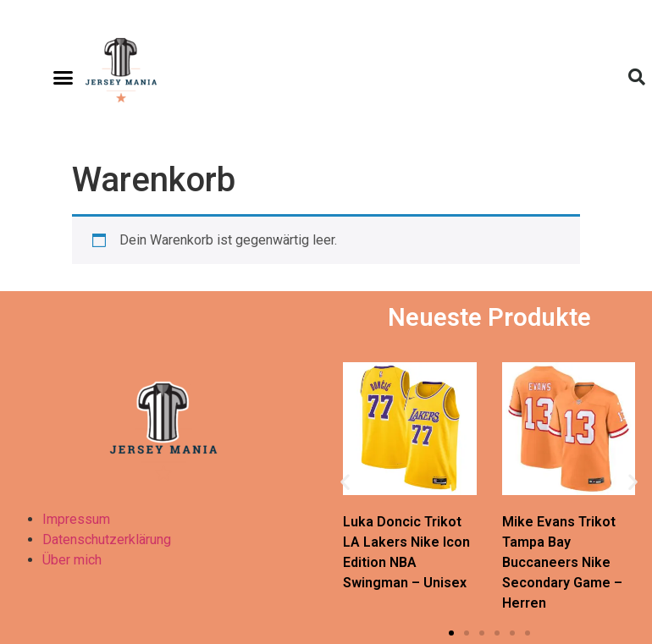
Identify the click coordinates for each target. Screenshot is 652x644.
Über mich (72, 560)
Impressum (76, 519)
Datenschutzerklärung (107, 539)
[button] (64, 77)
